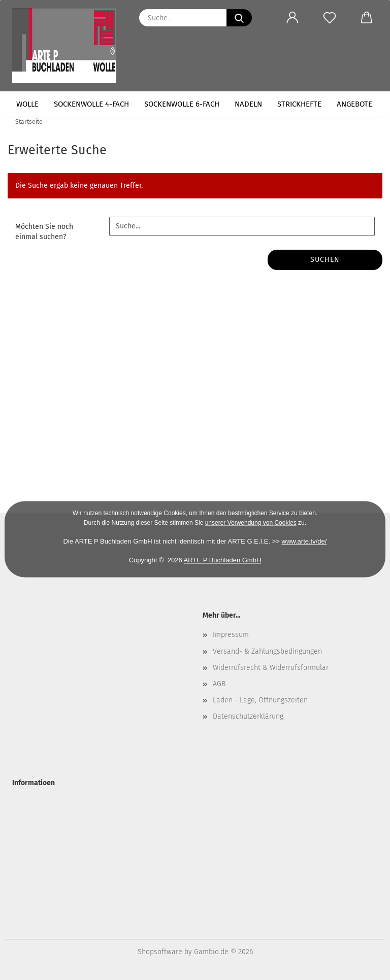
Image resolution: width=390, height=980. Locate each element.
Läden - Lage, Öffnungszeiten (260, 700)
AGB (219, 684)
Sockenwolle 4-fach (91, 104)
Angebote (354, 104)
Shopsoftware (160, 952)
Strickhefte (299, 104)
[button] (292, 18)
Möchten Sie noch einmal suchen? (44, 232)
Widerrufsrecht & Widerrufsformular (271, 668)
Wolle (27, 104)
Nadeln (248, 104)
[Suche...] (239, 18)
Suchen (325, 260)
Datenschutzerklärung (248, 716)
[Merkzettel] (329, 18)
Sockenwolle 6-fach (182, 104)
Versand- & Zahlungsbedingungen (267, 651)
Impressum (231, 635)
